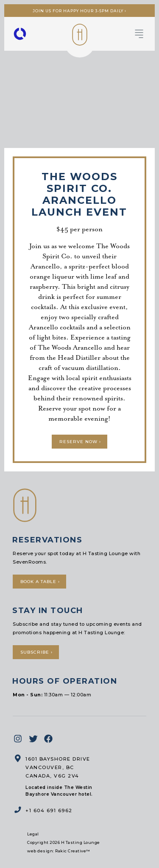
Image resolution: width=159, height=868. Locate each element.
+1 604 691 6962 (49, 810)
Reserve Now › (80, 442)
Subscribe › (36, 652)
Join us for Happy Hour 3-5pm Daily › (79, 11)
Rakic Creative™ (73, 851)
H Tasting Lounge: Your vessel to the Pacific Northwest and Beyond (80, 35)
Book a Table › (40, 582)
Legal (33, 834)
